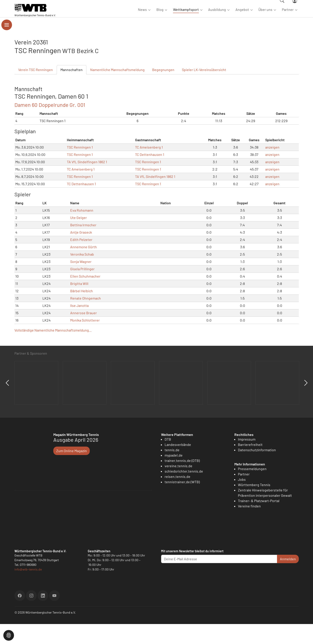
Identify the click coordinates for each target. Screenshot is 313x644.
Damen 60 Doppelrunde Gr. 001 (50, 125)
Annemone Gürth (84, 267)
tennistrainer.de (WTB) (182, 502)
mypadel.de (174, 475)
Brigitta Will (79, 303)
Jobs (242, 499)
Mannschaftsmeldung (117, 90)
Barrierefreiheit (250, 464)
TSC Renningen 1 (80, 167)
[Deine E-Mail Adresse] (219, 579)
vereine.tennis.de (178, 486)
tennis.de (172, 470)
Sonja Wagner (81, 281)
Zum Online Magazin (72, 471)
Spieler (204, 90)
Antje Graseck (81, 252)
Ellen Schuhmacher (85, 296)
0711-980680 (28, 585)
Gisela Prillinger (82, 289)
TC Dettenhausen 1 (150, 174)
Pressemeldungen (252, 489)
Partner (244, 494)
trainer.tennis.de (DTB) (182, 480)
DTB (168, 459)
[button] (9, 635)
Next (306, 403)
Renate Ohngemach (86, 318)
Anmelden (288, 579)
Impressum (247, 459)
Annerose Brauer (84, 333)
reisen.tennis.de (177, 496)
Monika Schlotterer (85, 340)
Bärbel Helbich (82, 311)
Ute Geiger (79, 238)
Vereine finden (249, 526)
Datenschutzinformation (257, 470)
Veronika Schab (82, 274)
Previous (7, 403)
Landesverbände (178, 464)
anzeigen (272, 167)
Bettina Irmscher (83, 245)
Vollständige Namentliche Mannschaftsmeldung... (53, 350)
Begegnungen (163, 90)
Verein (36, 90)
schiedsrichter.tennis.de (184, 491)
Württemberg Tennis (254, 505)
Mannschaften (72, 90)
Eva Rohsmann (82, 230)
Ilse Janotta (79, 325)
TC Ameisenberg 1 (149, 167)
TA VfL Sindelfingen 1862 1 (87, 182)
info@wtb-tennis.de (28, 589)
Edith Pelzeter (81, 259)
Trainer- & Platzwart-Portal (259, 521)
